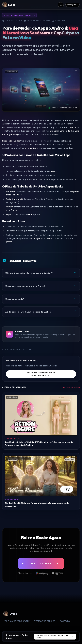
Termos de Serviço (45, 621)
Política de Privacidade (17, 621)
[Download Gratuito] (41, 563)
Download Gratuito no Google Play (55, 637)
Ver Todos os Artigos (71, 387)
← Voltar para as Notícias (17, 350)
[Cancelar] (79, 632)
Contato (65, 621)
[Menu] (61, 5)
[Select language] (72, 5)
